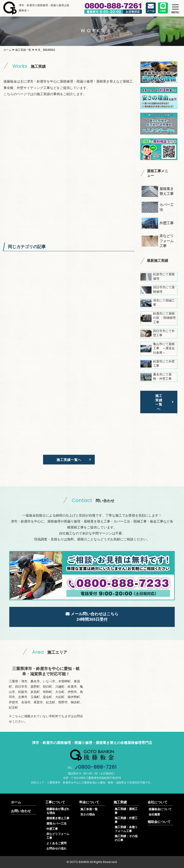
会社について (157, 802)
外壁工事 (52, 829)
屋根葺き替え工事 (58, 818)
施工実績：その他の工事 (126, 838)
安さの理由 (88, 814)
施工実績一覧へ (69, 460)
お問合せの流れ (56, 848)
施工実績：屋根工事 (126, 811)
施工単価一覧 (89, 809)
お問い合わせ (21, 811)
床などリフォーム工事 (58, 836)
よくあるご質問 (56, 843)
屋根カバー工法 (56, 824)
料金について (89, 802)
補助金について (159, 822)
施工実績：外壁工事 (126, 820)
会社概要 (154, 814)
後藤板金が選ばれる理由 (58, 811)
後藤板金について (160, 809)
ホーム (16, 802)
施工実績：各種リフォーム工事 (126, 829)
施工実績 (120, 802)
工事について (55, 802)
